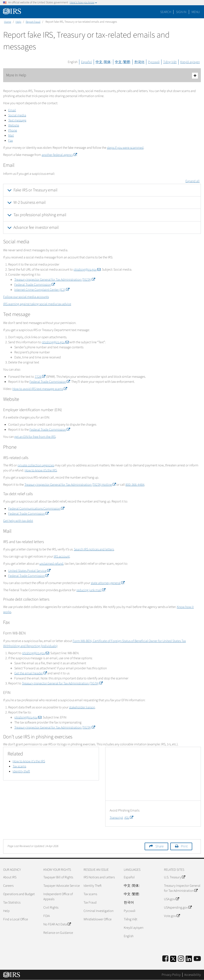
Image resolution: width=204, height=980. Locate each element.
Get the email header (31, 673)
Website (14, 125)
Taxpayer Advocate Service (62, 886)
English (73, 62)
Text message (17, 120)
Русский (154, 62)
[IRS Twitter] (173, 960)
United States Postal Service (29, 571)
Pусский (130, 911)
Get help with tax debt (18, 521)
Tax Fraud (90, 902)
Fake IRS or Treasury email (35, 190)
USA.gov (171, 899)
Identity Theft (93, 886)
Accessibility (193, 975)
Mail (11, 135)
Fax (11, 141)
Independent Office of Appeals (58, 897)
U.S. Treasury (175, 877)
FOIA (47, 916)
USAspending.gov (178, 908)
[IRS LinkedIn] (189, 960)
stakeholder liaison (82, 707)
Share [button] (159, 846)
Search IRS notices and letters (94, 549)
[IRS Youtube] (197, 959)
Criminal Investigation (99, 911)
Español (87, 62)
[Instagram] (181, 959)
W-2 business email (30, 203)
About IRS (10, 877)
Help (18, 22)
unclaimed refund (51, 564)
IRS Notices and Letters (99, 877)
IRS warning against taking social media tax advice (37, 304)
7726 (40, 377)
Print (184, 846)
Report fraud (33, 22)
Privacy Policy (171, 975)
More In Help (102, 76)
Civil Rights (51, 908)
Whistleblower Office (98, 919)
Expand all (193, 181)
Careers (8, 886)
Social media (17, 115)
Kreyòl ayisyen (190, 62)
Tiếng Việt (170, 62)
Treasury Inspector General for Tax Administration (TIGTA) (55, 280)
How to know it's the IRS (29, 761)
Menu (196, 12)
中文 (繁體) (123, 62)
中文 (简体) (103, 62)
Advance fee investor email (36, 228)
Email (12, 110)
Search (166, 12)
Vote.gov (172, 916)
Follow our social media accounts (26, 297)
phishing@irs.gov (87, 270)
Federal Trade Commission (35, 285)
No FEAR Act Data (57, 924)
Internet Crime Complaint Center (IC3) (42, 290)
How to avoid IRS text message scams (40, 389)
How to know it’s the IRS (41, 470)
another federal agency (59, 155)
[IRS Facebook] (165, 959)
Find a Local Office (16, 919)
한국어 (139, 62)
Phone (13, 130)
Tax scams (19, 766)
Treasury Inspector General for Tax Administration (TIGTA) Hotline (70, 485)
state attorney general (108, 583)
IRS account (62, 556)
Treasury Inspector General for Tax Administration (182, 888)
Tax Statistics (12, 902)
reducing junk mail (91, 590)
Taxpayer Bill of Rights (58, 877)
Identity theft (21, 771)
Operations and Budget (19, 894)
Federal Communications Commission (36, 509)
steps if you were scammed (125, 148)
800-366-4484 (135, 485)
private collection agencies (36, 465)
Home (8, 22)
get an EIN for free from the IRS (35, 437)
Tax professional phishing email (40, 215)
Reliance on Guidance (58, 933)
